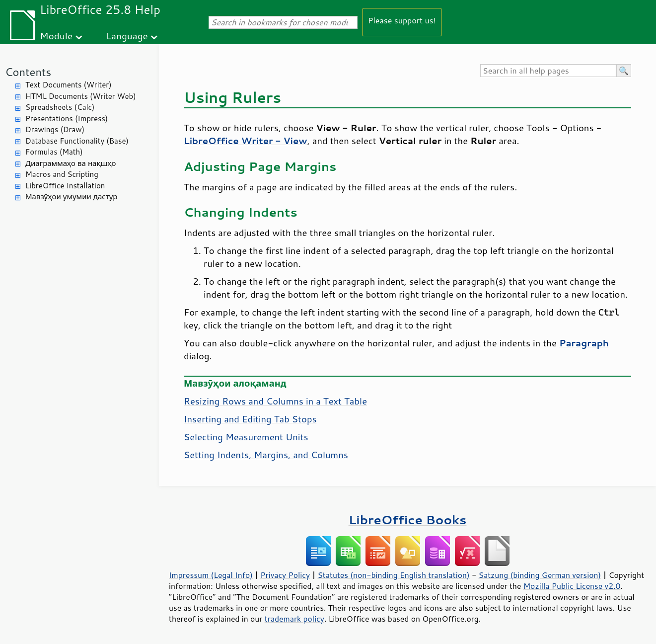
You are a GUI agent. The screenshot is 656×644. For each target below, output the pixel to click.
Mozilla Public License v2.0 (572, 586)
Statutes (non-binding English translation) (393, 575)
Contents (28, 72)
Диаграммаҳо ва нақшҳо (71, 163)
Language (127, 36)
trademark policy (294, 619)
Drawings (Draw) (55, 129)
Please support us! (402, 20)
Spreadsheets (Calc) (60, 107)
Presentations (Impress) (67, 119)
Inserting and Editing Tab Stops (250, 419)
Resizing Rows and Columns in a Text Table (275, 401)
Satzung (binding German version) (540, 575)
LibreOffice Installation (65, 186)
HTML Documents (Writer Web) (81, 96)
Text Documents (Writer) (69, 85)
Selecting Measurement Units (246, 437)
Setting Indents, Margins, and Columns (266, 455)
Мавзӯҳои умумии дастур (71, 197)
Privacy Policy (285, 575)
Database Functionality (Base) (77, 141)
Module (56, 36)
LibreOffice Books (408, 520)
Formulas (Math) (54, 152)
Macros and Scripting (62, 174)
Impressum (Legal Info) (211, 575)
